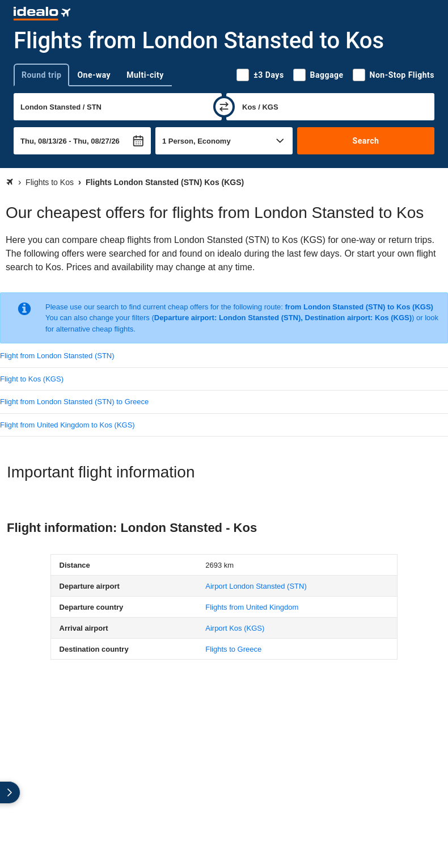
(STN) (256, 586)
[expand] (10, 792)
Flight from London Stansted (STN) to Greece (74, 402)
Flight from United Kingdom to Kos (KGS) (67, 425)
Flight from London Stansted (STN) (57, 356)
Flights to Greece (233, 649)
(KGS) (235, 628)
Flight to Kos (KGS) (32, 379)
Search (366, 141)
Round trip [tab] (41, 75)
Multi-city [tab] (145, 75)
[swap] (224, 107)
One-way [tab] (94, 75)
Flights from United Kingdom (252, 607)
